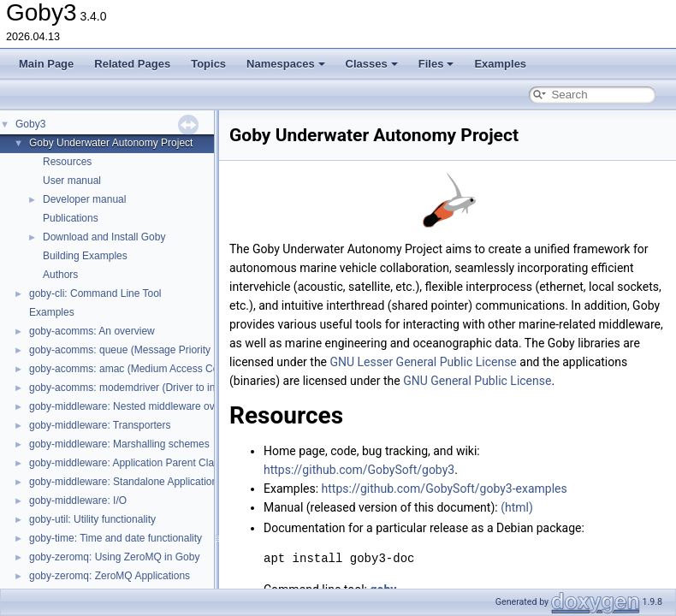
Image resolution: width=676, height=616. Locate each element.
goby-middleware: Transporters (100, 425)
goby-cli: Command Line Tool (95, 293)
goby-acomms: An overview (92, 331)
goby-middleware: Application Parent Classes (132, 463)
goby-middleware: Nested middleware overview (136, 406)
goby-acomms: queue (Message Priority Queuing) (142, 350)
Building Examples (85, 256)
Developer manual (84, 199)
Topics (208, 64)
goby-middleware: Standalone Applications (126, 482)
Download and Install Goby (104, 237)
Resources (67, 162)
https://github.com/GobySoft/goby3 (359, 470)
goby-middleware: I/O (78, 500)
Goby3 (30, 124)
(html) (517, 507)
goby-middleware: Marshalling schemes (119, 444)
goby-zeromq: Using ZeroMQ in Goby (114, 557)
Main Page (46, 64)
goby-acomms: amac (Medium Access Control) (136, 369)
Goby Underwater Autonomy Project (111, 143)
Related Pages (132, 64)
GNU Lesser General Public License (423, 362)
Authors (60, 275)
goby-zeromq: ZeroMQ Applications (110, 576)
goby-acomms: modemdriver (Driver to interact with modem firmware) (187, 388)
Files (436, 64)
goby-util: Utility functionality (92, 519)
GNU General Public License (477, 381)
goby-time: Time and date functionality (116, 538)
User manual (72, 181)
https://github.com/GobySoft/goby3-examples (445, 489)
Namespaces (286, 64)
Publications (71, 218)
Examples (500, 64)
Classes (372, 64)
